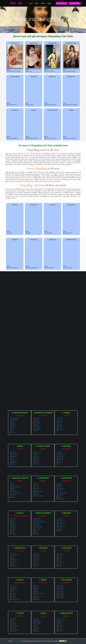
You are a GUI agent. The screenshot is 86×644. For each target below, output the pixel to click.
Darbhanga (14, 456)
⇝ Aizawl (43, 551)
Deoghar (37, 487)
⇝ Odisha (20, 580)
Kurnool (14, 425)
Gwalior (37, 534)
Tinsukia (60, 426)
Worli (59, 620)
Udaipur (60, 496)
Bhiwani (60, 453)
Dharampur (38, 426)
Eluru (13, 429)
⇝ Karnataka (66, 478)
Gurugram (61, 460)
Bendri (37, 463)
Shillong (14, 554)
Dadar (60, 628)
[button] (75, 3)
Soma (60, 557)
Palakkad (14, 529)
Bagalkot (60, 484)
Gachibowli (61, 590)
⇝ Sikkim (43, 580)
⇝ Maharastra (66, 613)
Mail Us (49, 3)
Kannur (13, 525)
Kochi (13, 520)
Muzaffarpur (15, 455)
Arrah (13, 460)
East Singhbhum (39, 491)
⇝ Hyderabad (66, 583)
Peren (60, 560)
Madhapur (61, 589)
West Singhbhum (39, 496)
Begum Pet (61, 598)
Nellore (13, 423)
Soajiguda (61, 593)
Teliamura (14, 623)
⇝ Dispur (66, 416)
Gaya (13, 452)
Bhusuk (37, 592)
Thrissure (14, 523)
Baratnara (37, 458)
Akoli (36, 452)
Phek (59, 561)
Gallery (43, 3)
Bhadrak (14, 595)
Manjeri (14, 531)
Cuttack (14, 585)
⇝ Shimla (20, 481)
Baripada (14, 596)
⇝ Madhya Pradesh (43, 513)
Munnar (14, 532)
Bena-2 (37, 455)
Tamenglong (61, 523)
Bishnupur (61, 529)
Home (31, 3)
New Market (38, 520)
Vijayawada (15, 432)
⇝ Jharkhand (43, 478)
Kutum (37, 431)
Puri (13, 592)
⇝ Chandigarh (66, 449)
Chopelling (38, 423)
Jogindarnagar (15, 491)
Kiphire (60, 566)
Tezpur (60, 428)
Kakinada (14, 426)
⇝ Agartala (20, 616)
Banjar (13, 488)
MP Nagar (37, 519)
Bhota (13, 490)
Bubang (37, 420)
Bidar (59, 491)
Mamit (37, 561)
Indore (37, 532)
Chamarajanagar (62, 493)
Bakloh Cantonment (17, 487)
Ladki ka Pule (61, 596)
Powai (60, 623)
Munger (14, 464)
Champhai (37, 555)
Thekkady (14, 534)
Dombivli (60, 625)
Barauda (37, 460)
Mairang (14, 561)
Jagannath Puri (15, 599)
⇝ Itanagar (43, 416)
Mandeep (37, 523)
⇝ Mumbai (66, 616)
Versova (60, 631)
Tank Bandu (61, 595)
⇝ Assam (66, 413)
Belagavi (60, 487)
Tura (13, 557)
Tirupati (14, 428)
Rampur (14, 496)
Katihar (13, 463)
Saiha (36, 563)
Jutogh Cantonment (17, 493)
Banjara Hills (61, 585)
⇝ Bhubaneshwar (20, 583)
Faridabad (61, 456)
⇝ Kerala (20, 513)
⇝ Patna (20, 449)
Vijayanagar (15, 420)
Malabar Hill (61, 622)
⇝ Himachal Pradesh (20, 478)
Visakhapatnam (16, 418)
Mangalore (61, 499)
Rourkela (14, 587)
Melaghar (14, 619)
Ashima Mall (38, 526)
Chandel (60, 528)
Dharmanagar (15, 630)
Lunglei (37, 560)
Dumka (37, 490)
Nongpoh (14, 558)
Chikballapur (61, 494)
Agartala (14, 631)
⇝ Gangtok (43, 583)
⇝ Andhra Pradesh (20, 413)
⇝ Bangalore (66, 481)
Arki (13, 484)
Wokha (60, 564)
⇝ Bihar (20, 446)
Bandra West (61, 619)
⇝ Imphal (66, 516)
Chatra (37, 485)
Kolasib (37, 557)
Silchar (60, 420)
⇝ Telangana (66, 580)
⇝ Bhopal (43, 516)
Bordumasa (38, 418)
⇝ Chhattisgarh (43, 446)
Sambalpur (14, 590)
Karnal (60, 464)
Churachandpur (62, 520)
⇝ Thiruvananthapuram (20, 516)
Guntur (13, 421)
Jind (59, 463)
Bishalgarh (14, 625)
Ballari (60, 485)
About (37, 3)
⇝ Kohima (66, 551)
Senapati (60, 525)
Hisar (59, 461)
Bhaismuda (38, 464)
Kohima (60, 555)
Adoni (13, 431)
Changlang (38, 421)
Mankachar (14, 563)
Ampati (13, 564)
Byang (36, 595)
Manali (13, 497)
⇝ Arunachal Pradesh (43, 413)
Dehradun (37, 599)
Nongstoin (14, 560)
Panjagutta (61, 592)
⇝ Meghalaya (20, 548)
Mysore (60, 497)
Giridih (37, 494)
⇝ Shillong (20, 551)
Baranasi (37, 456)
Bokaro (37, 484)
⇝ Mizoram (43, 548)
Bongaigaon (61, 429)
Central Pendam (39, 596)
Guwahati (61, 418)
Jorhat (60, 423)
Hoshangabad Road (40, 522)
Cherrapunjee (15, 555)
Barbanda (37, 461)
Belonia (13, 620)
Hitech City (61, 587)
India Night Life (16, 641)
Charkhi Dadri (62, 455)
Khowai (13, 622)
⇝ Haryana (66, 446)
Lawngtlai (37, 558)
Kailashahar (15, 627)
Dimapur (60, 554)
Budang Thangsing (40, 593)
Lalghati (37, 525)
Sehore (37, 531)
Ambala (60, 452)
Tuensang (61, 558)
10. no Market (38, 528)
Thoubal (60, 519)
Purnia (13, 458)
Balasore (14, 593)
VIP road (37, 529)
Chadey (37, 598)
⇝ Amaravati (20, 416)
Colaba (60, 627)
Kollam (13, 522)
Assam (37, 587)
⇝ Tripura (20, 613)
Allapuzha (14, 526)
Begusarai (14, 461)
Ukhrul (60, 522)
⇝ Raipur (43, 449)
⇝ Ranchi (43, 481)
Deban (37, 425)
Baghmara (14, 566)
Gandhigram (38, 428)
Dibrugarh (61, 421)
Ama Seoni (38, 453)
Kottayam (14, 528)
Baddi (13, 485)
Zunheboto (61, 563)
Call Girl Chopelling (29, 154)
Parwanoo (14, 494)
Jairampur (38, 429)
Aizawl (37, 554)
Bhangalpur (14, 453)
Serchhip (37, 564)
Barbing (37, 589)
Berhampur (14, 589)
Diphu (60, 431)
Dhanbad (37, 488)
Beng (36, 590)
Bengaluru (61, 488)
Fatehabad (61, 458)
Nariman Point (62, 630)
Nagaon (60, 425)
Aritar (36, 585)
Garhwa (37, 493)
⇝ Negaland (66, 548)
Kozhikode (14, 519)
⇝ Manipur (66, 513)
